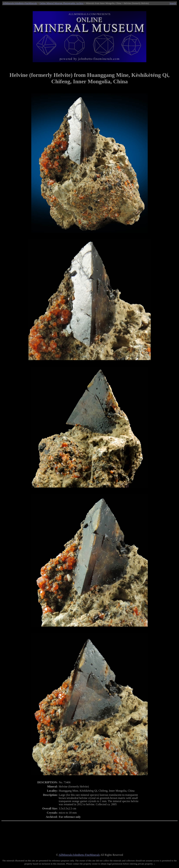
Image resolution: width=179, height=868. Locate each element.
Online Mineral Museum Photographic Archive (62, 3)
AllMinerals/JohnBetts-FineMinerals (20, 3)
